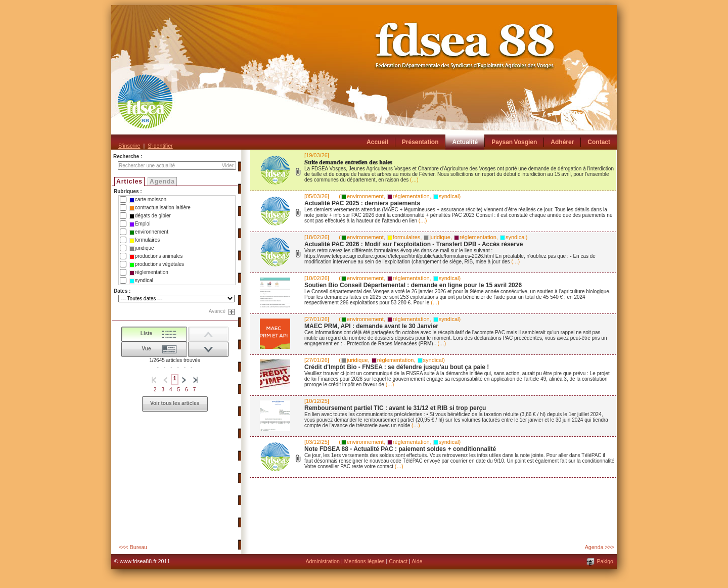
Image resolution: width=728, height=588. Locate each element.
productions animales (156, 256)
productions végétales (157, 264)
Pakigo (605, 561)
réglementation (149, 273)
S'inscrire (129, 146)
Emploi (140, 224)
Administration (323, 561)
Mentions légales (365, 561)
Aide (417, 561)
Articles (129, 182)
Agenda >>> (600, 547)
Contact (398, 561)
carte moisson (148, 200)
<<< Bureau (133, 547)
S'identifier (160, 146)
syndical (141, 281)
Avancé (217, 311)
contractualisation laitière (160, 208)
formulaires (145, 240)
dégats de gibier (150, 216)
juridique (142, 248)
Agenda (162, 182)
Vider (228, 166)
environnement (149, 232)
